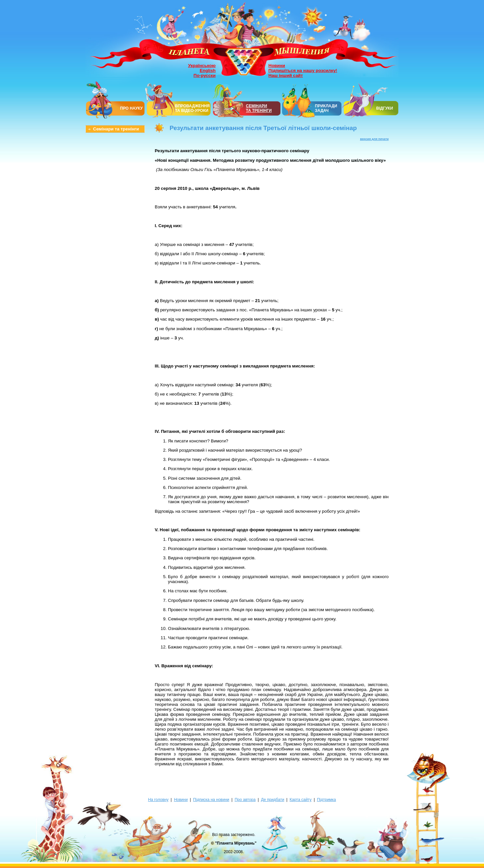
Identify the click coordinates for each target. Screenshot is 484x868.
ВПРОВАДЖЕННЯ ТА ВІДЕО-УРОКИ (192, 108)
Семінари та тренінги (116, 129)
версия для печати (374, 139)
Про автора (245, 800)
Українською (202, 66)
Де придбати (273, 800)
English (208, 70)
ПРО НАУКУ (131, 108)
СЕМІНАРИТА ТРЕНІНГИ (259, 108)
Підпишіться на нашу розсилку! (303, 70)
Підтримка (327, 800)
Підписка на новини (211, 800)
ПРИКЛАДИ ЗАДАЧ (326, 108)
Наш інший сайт (286, 75)
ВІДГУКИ (385, 108)
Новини (277, 66)
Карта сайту (301, 800)
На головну (158, 800)
